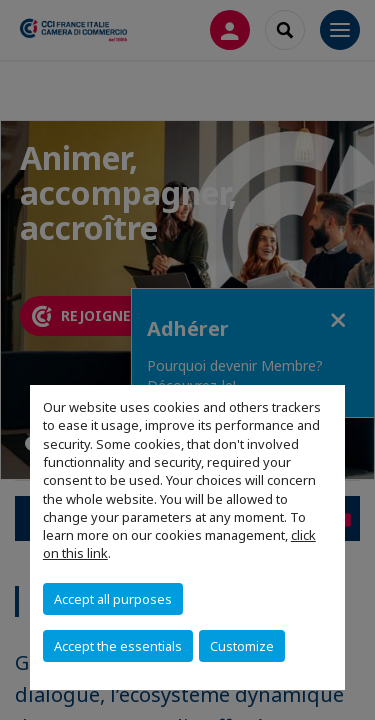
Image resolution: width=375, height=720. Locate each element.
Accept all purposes (113, 599)
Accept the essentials (118, 646)
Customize (242, 646)
